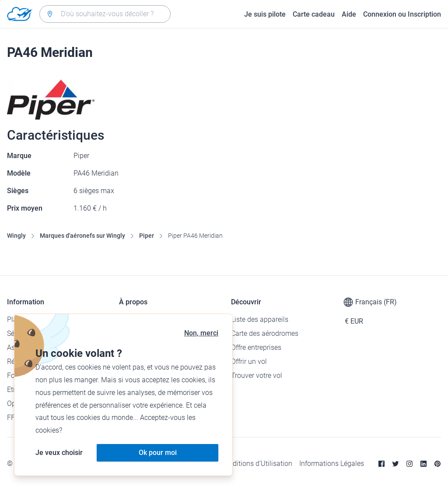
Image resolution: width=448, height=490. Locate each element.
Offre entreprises (256, 347)
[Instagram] (409, 464)
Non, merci (201, 333)
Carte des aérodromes (265, 333)
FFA (13, 418)
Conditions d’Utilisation (256, 464)
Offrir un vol (249, 361)
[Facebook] (381, 464)
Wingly (16, 236)
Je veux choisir (59, 453)
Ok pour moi (158, 453)
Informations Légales (332, 464)
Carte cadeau (314, 14)
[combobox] (105, 14)
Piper (147, 236)
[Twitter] (395, 464)
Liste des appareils (260, 319)
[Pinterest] (437, 464)
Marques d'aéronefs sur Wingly (82, 236)
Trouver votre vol (257, 375)
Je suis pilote (265, 14)
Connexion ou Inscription (402, 14)
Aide (349, 14)
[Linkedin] (423, 464)
